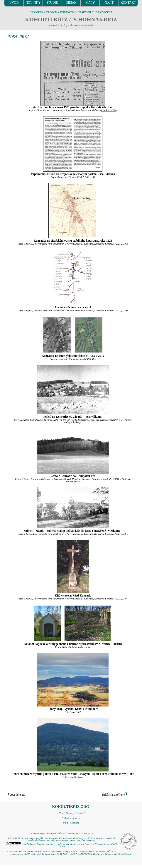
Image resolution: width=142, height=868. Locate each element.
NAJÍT (109, 3)
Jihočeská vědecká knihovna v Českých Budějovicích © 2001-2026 (62, 833)
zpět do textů (18, 795)
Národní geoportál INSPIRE (82, 359)
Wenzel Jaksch (111, 644)
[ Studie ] (80, 813)
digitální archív (108, 110)
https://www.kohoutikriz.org (118, 854)
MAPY (90, 3)
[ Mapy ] (76, 818)
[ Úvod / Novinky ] (66, 813)
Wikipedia (66, 647)
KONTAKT (128, 3)
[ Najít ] (65, 823)
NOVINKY (33, 3)
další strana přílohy (114, 795)
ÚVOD (14, 3)
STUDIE (52, 3)
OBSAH (71, 3)
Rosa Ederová (106, 174)
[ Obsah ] (67, 818)
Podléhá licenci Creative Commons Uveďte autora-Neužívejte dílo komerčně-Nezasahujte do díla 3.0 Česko (62, 845)
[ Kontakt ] (75, 823)
